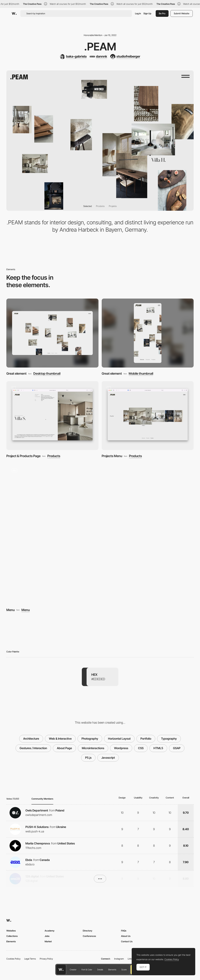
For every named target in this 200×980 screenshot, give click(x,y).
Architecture (31, 739)
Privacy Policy (46, 959)
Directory (88, 931)
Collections (12, 936)
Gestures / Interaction (33, 748)
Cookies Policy (13, 959)
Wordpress (121, 748)
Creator (73, 970)
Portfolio (146, 739)
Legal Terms (30, 959)
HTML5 (158, 748)
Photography (90, 739)
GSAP (177, 748)
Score (124, 970)
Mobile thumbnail (141, 374)
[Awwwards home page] (61, 970)
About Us (126, 936)
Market (48, 941)
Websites (11, 931)
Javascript (108, 758)
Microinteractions (93, 748)
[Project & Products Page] (52, 416)
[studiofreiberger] (125, 57)
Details (100, 970)
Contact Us (127, 941)
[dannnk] (98, 57)
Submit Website (182, 13)
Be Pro (162, 13)
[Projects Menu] (148, 416)
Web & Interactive (60, 739)
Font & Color (87, 970)
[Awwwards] (14, 13)
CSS (141, 748)
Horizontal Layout (119, 739)
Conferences (89, 936)
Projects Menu (112, 456)
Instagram (119, 959)
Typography (169, 739)
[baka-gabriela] (73, 57)
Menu (10, 610)
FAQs (124, 931)
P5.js (88, 758)
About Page (64, 748)
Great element (16, 373)
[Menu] (100, 534)
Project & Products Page (23, 456)
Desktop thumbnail (47, 374)
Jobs (47, 936)
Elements (112, 970)
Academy (50, 931)
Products (54, 456)
